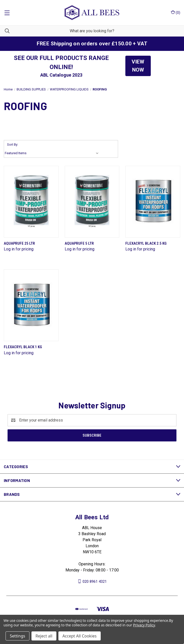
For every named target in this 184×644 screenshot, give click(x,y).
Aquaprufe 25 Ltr (19, 243)
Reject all (44, 636)
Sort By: (13, 144)
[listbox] (53, 153)
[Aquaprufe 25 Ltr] (31, 202)
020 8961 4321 (95, 581)
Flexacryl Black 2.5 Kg (146, 243)
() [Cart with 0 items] (176, 12)
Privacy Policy (144, 625)
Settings (17, 636)
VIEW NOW (138, 66)
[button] (138, 66)
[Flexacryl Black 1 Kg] (31, 305)
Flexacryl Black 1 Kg (23, 347)
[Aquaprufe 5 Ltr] (92, 202)
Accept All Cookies (80, 636)
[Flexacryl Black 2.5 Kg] (153, 202)
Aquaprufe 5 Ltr (79, 243)
